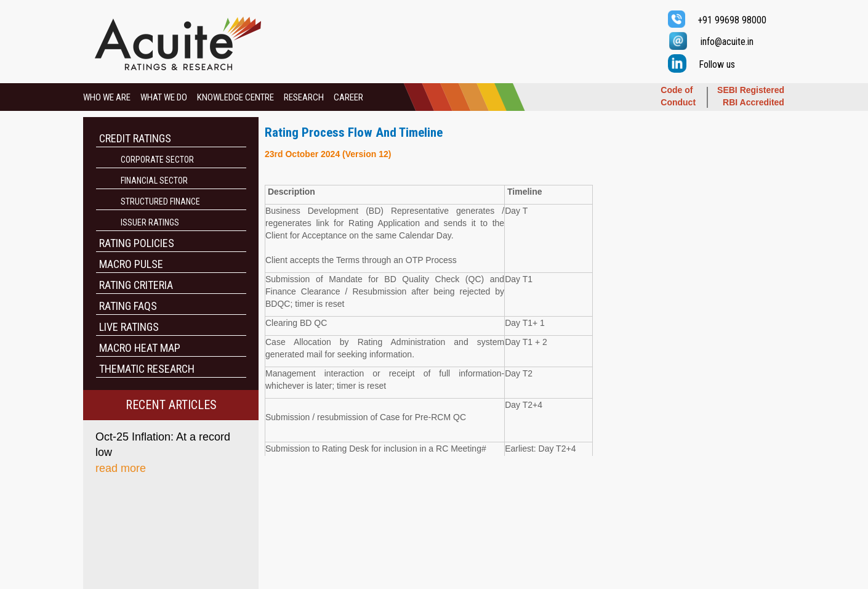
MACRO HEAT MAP (140, 348)
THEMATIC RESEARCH (147, 369)
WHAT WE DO (164, 97)
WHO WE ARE (107, 97)
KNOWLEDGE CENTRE (235, 97)
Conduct (678, 102)
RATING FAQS (128, 306)
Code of (677, 90)
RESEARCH (304, 97)
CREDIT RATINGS (135, 138)
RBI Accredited (753, 102)
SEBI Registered (751, 90)
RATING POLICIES (137, 243)
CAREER (348, 97)
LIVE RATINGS (129, 327)
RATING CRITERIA (136, 285)
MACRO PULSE (131, 264)
